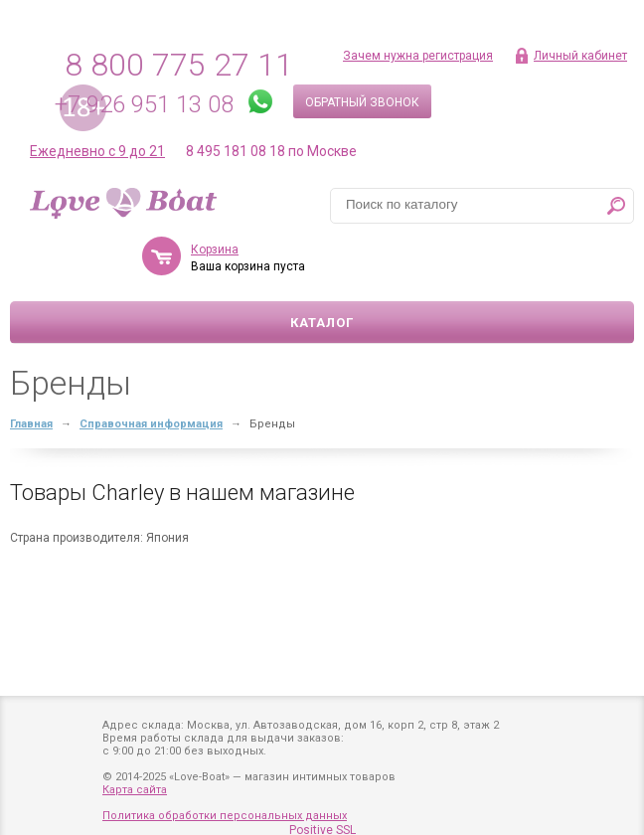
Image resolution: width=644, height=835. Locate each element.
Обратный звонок (362, 102)
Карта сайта (135, 790)
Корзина (215, 250)
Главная (31, 424)
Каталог (322, 323)
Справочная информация (151, 424)
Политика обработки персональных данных (225, 816)
